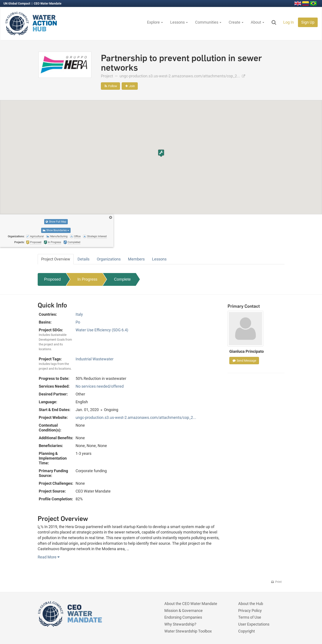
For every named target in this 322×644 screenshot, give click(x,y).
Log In (289, 22)
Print (276, 582)
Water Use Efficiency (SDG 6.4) (102, 330)
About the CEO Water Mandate (191, 604)
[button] (161, 153)
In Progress (87, 279)
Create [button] (236, 22)
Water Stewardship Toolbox (188, 631)
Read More (49, 557)
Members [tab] (136, 259)
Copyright (247, 631)
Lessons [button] (179, 22)
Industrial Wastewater (95, 359)
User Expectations (254, 624)
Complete (122, 279)
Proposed (53, 279)
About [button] (257, 22)
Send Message (244, 361)
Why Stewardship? (180, 624)
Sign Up (308, 22)
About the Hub (251, 604)
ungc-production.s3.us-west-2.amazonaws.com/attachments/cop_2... (182, 76)
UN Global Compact (17, 3)
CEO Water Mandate (48, 3)
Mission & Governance (184, 611)
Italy (79, 314)
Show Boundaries (56, 230)
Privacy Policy (250, 611)
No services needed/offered (100, 386)
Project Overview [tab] (56, 259)
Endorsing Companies (183, 617)
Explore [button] (155, 22)
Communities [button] (208, 22)
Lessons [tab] (159, 259)
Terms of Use (250, 617)
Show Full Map (56, 222)
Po (78, 322)
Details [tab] (83, 259)
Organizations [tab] (109, 259)
